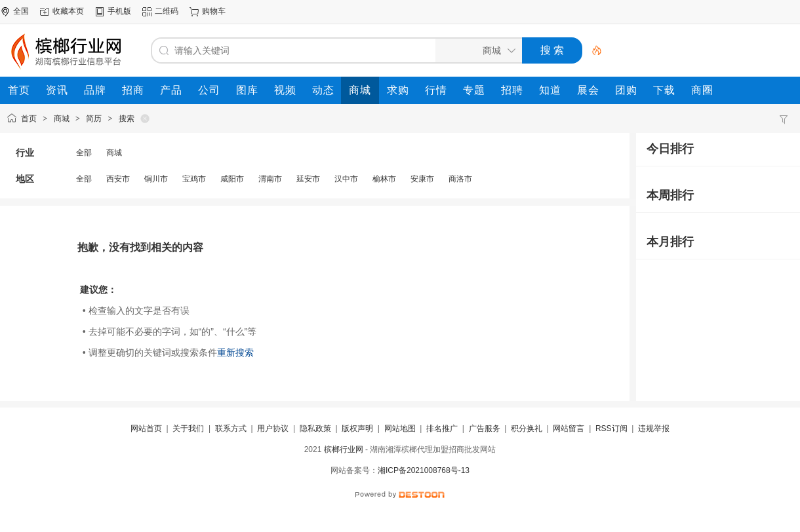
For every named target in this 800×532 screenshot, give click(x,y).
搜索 (127, 119)
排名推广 (442, 428)
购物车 (214, 11)
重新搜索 (235, 352)
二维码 (167, 11)
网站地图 (400, 428)
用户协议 (273, 428)
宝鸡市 (194, 179)
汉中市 (346, 179)
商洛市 (460, 179)
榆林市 (384, 179)
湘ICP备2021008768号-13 (424, 470)
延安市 (308, 179)
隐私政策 (315, 428)
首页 (29, 119)
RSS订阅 (611, 428)
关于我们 (188, 428)
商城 (62, 119)
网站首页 (146, 428)
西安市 (118, 179)
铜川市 (156, 179)
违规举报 (654, 428)
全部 (84, 153)
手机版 (119, 11)
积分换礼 (527, 428)
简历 (94, 119)
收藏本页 (68, 11)
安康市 (422, 179)
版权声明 (357, 428)
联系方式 (231, 428)
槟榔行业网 (344, 449)
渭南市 (270, 179)
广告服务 (485, 428)
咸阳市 (232, 179)
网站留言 (569, 428)
